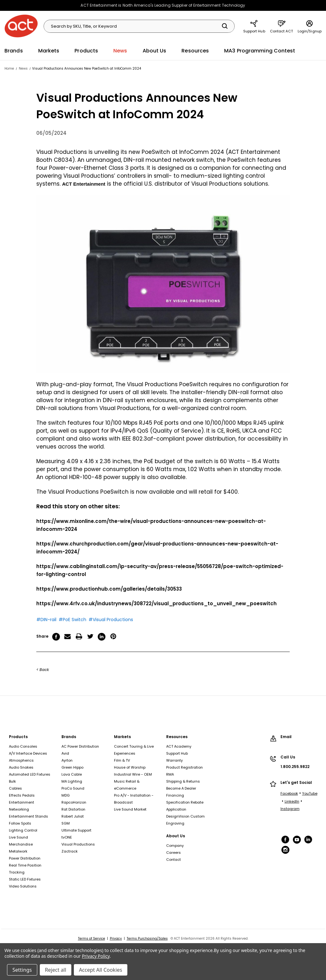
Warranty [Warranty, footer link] (174, 760)
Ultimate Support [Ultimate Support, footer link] (76, 830)
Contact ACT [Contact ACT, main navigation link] (281, 26)
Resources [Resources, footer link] (177, 737)
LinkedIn (292, 801)
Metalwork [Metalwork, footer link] (18, 851)
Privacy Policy (96, 956)
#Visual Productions (111, 620)
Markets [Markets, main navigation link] (49, 51)
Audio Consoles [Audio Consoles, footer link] (23, 746)
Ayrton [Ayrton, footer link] (67, 760)
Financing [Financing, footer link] (175, 795)
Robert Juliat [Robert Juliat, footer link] (73, 816)
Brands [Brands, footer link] (69, 737)
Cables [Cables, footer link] (15, 788)
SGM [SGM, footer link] (66, 823)
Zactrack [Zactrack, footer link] (70, 851)
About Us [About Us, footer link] (176, 836)
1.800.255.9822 (295, 767)
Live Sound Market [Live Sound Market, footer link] (130, 809)
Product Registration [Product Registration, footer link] (184, 767)
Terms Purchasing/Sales (147, 939)
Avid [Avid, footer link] (65, 753)
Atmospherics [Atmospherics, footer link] (21, 760)
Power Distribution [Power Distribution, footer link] (25, 858)
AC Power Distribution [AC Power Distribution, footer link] (80, 746)
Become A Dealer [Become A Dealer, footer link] (181, 788)
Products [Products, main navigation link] (86, 51)
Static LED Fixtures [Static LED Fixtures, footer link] (25, 879)
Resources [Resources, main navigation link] (195, 51)
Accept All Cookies (101, 970)
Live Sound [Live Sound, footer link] (18, 837)
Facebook (289, 793)
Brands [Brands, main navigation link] (14, 51)
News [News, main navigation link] (120, 51)
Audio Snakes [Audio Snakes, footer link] (21, 767)
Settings (22, 970)
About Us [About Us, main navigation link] (155, 51)
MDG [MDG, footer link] (66, 795)
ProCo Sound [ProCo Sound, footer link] (73, 788)
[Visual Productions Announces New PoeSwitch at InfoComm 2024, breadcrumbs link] (87, 69)
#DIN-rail (46, 620)
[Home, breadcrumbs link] (9, 69)
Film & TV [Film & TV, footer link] (122, 760)
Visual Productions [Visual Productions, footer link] (78, 844)
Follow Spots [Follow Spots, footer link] (20, 823)
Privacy (116, 939)
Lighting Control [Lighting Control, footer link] (23, 830)
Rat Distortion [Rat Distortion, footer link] (73, 809)
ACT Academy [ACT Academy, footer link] (179, 746)
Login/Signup (310, 26)
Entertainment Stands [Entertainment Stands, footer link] (28, 816)
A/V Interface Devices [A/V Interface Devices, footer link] (28, 753)
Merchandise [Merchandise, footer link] (21, 844)
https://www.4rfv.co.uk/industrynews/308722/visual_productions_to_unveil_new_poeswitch (156, 603)
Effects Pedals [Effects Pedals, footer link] (22, 795)
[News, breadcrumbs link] (23, 69)
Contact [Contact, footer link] (174, 860)
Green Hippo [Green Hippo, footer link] (72, 767)
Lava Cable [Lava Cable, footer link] (72, 774)
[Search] (225, 26)
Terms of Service (92, 939)
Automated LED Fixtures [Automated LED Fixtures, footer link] (30, 774)
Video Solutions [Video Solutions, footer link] (23, 886)
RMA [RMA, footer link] (170, 774)
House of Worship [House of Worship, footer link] (130, 767)
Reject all (56, 970)
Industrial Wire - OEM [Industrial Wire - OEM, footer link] (133, 774)
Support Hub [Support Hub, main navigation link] (254, 26)
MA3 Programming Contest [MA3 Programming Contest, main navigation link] (260, 51)
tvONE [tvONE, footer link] (67, 837)
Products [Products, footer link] (18, 737)
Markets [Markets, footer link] (122, 737)
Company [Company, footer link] (175, 846)
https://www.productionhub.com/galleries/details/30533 (109, 589)
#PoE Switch (72, 620)
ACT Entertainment (84, 184)
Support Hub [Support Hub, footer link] (177, 753)
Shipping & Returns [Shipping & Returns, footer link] (183, 781)
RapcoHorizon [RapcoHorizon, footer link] (74, 802)
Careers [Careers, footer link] (174, 853)
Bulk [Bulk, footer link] (12, 781)
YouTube (310, 793)
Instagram (290, 809)
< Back (43, 670)
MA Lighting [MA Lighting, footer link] (72, 781)
